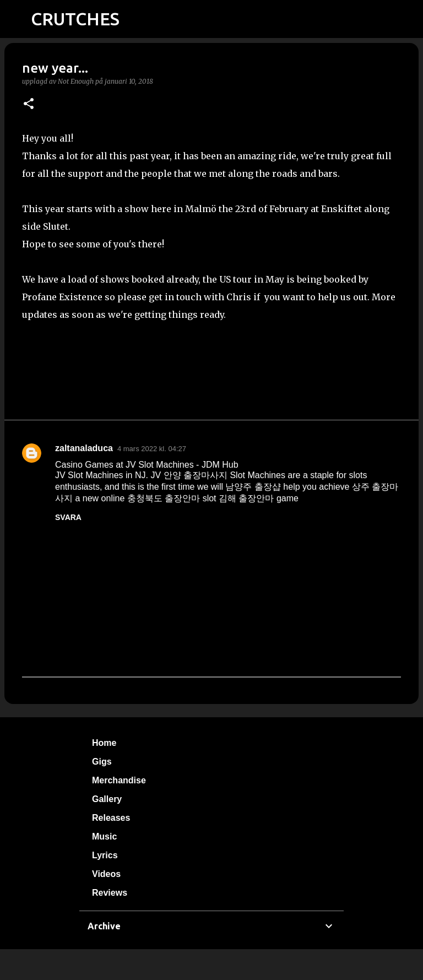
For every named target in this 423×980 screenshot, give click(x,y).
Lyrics (105, 855)
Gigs (102, 762)
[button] (29, 104)
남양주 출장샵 (253, 487)
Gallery (107, 799)
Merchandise (119, 780)
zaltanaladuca (84, 448)
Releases (111, 818)
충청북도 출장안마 (164, 498)
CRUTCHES (75, 19)
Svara (68, 517)
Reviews (110, 893)
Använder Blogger (211, 964)
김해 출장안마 (246, 498)
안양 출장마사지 (196, 475)
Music (104, 836)
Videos (106, 874)
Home (104, 743)
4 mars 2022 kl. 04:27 (152, 449)
